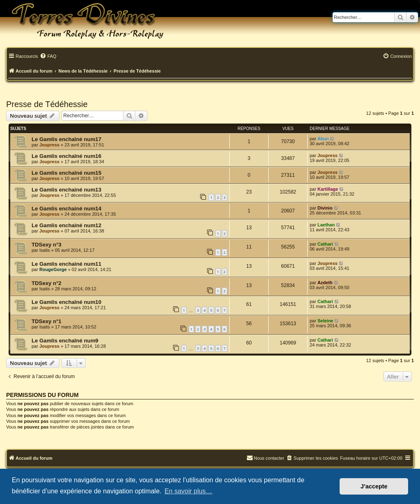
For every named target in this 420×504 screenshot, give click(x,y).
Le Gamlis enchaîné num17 (66, 139)
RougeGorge (53, 269)
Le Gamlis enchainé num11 (66, 264)
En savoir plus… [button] (188, 491)
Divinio (325, 208)
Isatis (45, 250)
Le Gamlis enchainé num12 (66, 225)
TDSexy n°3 (47, 245)
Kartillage (328, 189)
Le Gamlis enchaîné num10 (66, 302)
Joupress (49, 145)
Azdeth (325, 283)
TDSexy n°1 (47, 321)
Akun (323, 139)
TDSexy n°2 (47, 283)
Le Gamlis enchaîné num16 (66, 156)
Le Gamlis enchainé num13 (66, 190)
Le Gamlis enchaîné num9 (65, 341)
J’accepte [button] (374, 486)
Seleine (325, 321)
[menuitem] (48, 57)
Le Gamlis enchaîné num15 (66, 173)
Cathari (325, 244)
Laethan (326, 225)
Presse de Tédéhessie (47, 104)
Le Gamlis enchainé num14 (66, 209)
